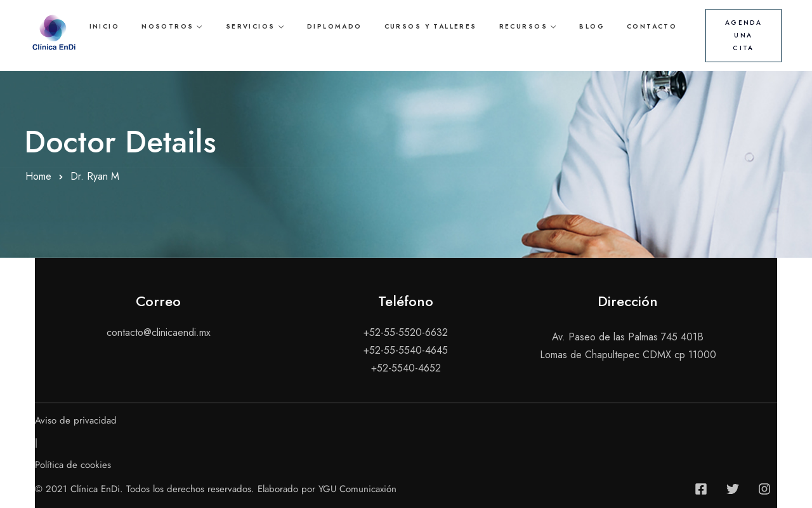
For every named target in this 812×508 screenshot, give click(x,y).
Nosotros (167, 26)
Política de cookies (73, 465)
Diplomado (335, 26)
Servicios (251, 26)
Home (38, 176)
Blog (592, 26)
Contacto (652, 26)
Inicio (104, 26)
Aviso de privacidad (76, 420)
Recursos (523, 26)
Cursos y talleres (431, 26)
